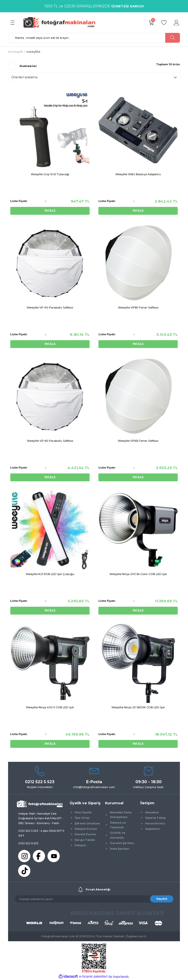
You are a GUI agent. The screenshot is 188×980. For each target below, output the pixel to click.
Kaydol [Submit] (162, 899)
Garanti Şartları (122, 843)
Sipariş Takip (155, 818)
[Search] (94, 38)
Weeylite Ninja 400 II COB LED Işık (50, 707)
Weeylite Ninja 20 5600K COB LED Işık (138, 707)
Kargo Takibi (85, 840)
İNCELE (50, 211)
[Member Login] (176, 23)
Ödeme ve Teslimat (118, 825)
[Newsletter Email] (94, 899)
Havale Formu (85, 834)
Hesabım (152, 812)
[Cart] (151, 23)
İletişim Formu (86, 829)
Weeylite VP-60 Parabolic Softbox (50, 441)
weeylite (33, 52)
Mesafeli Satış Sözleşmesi (121, 815)
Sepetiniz (153, 829)
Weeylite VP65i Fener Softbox (138, 441)
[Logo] (62, 22)
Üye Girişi (82, 818)
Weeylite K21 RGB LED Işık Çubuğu (50, 574)
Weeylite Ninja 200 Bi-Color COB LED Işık (138, 574)
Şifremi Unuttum (87, 823)
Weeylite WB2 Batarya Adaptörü (138, 174)
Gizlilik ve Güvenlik (118, 835)
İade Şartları (120, 849)
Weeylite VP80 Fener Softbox (138, 308)
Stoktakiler (28, 66)
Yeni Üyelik (83, 812)
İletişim (80, 845)
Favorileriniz (155, 823)
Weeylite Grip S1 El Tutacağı (50, 174)
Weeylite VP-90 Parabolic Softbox (50, 308)
